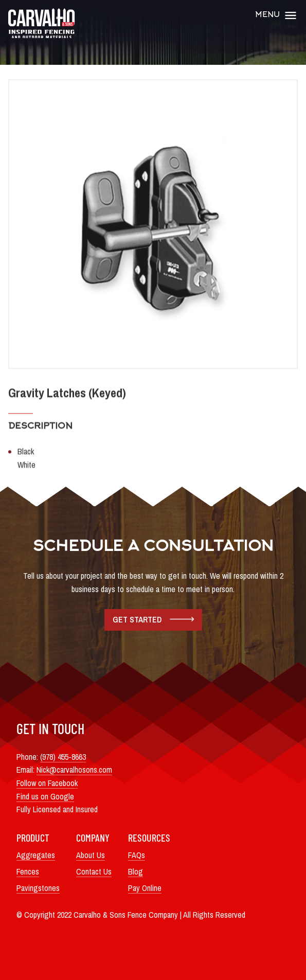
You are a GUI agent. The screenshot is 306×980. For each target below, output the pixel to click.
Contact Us (94, 871)
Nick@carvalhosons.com (74, 770)
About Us (91, 855)
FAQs (137, 855)
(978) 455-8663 (63, 757)
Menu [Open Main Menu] (276, 15)
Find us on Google (45, 796)
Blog (136, 871)
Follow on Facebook (47, 783)
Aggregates (36, 855)
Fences (28, 871)
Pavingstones (38, 888)
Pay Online (145, 888)
